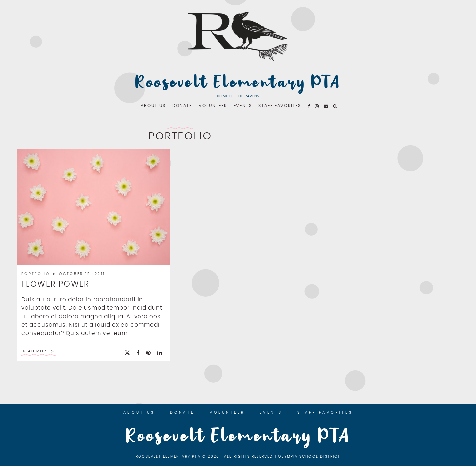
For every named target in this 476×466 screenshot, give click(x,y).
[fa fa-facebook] (309, 106)
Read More (36, 351)
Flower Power (56, 284)
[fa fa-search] (335, 106)
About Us (153, 106)
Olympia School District (309, 457)
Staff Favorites (280, 106)
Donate (182, 106)
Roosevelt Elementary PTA (238, 83)
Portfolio (37, 274)
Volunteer (213, 106)
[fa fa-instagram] (317, 106)
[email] (326, 106)
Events (243, 106)
